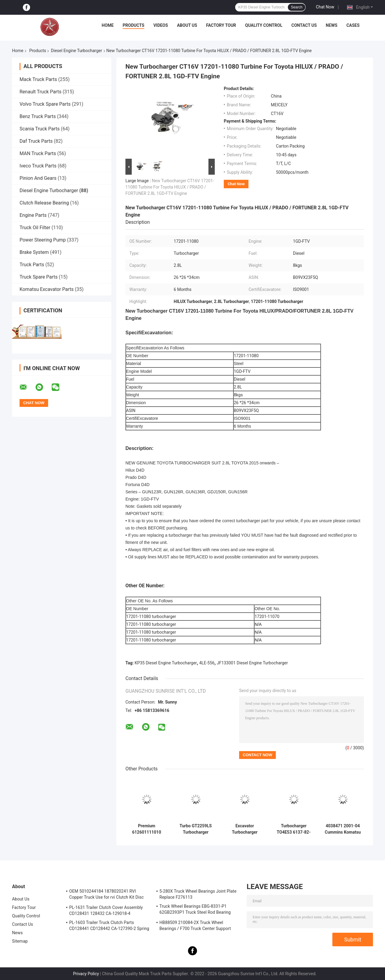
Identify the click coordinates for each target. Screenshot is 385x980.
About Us (187, 25)
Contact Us (304, 25)
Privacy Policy (86, 974)
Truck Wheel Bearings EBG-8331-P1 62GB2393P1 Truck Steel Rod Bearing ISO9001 (195, 910)
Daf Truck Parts (36, 141)
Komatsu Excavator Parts (47, 289)
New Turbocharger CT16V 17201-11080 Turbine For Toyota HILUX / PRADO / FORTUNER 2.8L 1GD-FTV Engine (170, 187)
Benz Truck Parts (38, 116)
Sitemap (20, 941)
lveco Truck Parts (38, 166)
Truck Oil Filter (35, 228)
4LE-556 (207, 663)
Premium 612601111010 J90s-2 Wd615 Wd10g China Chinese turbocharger (146, 829)
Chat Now (325, 7)
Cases (353, 25)
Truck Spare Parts (39, 277)
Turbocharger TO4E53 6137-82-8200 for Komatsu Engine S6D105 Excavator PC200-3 (294, 829)
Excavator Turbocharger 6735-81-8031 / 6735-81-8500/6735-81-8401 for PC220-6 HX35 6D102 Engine (245, 829)
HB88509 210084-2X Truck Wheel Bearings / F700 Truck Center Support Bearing (195, 926)
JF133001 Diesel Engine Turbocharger (252, 663)
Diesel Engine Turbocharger (76, 51)
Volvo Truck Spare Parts (45, 104)
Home (108, 25)
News (332, 25)
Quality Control (264, 25)
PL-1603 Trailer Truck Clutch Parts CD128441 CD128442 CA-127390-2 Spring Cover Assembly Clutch (109, 926)
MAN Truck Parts (38, 153)
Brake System (34, 252)
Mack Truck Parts (38, 79)
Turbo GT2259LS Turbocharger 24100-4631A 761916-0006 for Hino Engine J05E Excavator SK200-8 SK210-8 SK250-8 (196, 829)
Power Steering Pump (43, 240)
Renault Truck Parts (40, 92)
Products (134, 25)
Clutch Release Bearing (44, 203)
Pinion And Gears (38, 178)
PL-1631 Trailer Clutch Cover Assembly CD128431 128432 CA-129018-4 (106, 910)
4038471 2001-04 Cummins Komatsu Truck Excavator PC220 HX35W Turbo (343, 829)
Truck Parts (32, 265)
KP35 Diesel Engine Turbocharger (166, 663)
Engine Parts (33, 215)
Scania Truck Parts (40, 129)
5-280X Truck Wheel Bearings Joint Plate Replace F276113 (198, 894)
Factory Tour (221, 25)
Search (297, 7)
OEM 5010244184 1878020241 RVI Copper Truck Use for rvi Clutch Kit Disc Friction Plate (106, 895)
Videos (161, 25)
